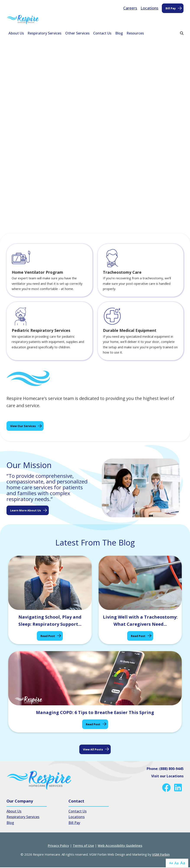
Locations (149, 8)
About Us (16, 33)
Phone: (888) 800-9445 (165, 769)
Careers (130, 8)
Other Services (77, 33)
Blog (119, 33)
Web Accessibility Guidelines (120, 846)
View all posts (93, 750)
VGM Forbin (161, 855)
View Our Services (23, 427)
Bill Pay (171, 8)
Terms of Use (83, 846)
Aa (171, 863)
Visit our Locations (167, 776)
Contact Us (102, 33)
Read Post (48, 636)
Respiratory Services (44, 33)
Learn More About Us (26, 511)
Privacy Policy (58, 846)
